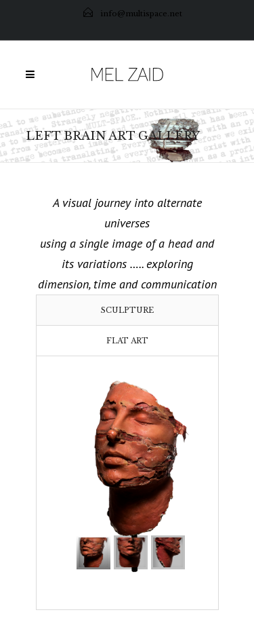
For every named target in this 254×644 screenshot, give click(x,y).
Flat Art (127, 341)
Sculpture (127, 310)
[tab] (127, 310)
